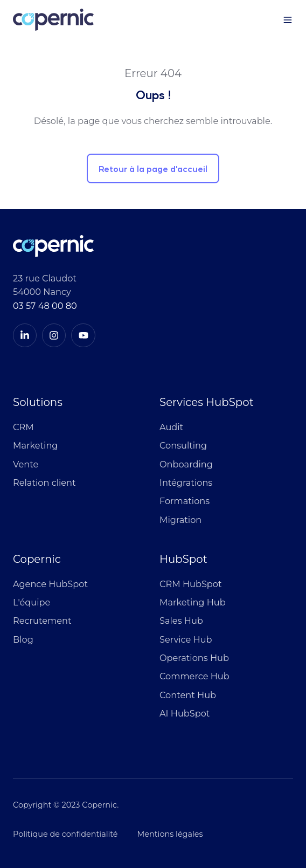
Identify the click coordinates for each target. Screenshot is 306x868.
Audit (171, 427)
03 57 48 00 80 (45, 306)
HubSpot (183, 559)
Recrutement (42, 621)
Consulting (183, 445)
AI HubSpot (185, 713)
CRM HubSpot (191, 584)
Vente (26, 464)
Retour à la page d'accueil (153, 168)
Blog (23, 639)
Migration (180, 520)
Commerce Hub (194, 676)
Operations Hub (194, 658)
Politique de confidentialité (65, 834)
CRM (23, 427)
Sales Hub (181, 621)
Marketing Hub (193, 602)
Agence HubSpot (50, 584)
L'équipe (32, 602)
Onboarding (186, 464)
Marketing (35, 445)
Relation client (44, 483)
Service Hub (186, 639)
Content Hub (188, 695)
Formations (185, 501)
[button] (288, 20)
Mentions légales (170, 834)
